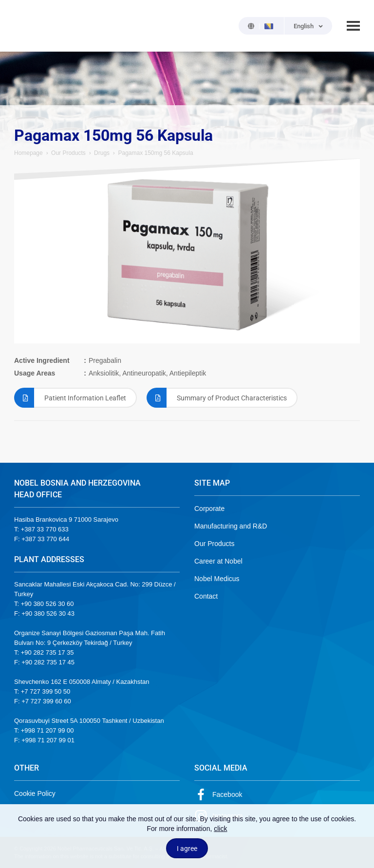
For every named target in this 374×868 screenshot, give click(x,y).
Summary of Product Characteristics (217, 398)
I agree (187, 849)
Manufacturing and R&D (231, 526)
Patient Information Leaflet (70, 398)
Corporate (209, 509)
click (220, 829)
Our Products (68, 153)
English (304, 26)
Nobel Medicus (217, 579)
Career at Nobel (218, 561)
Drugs (102, 153)
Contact (206, 596)
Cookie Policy (35, 793)
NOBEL (27, 26)
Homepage (28, 153)
